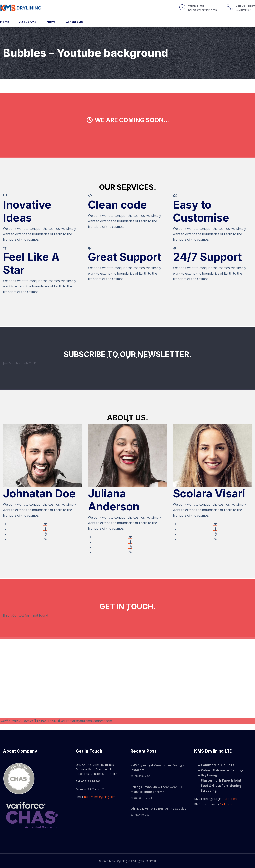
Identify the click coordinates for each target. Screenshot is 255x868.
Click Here (231, 799)
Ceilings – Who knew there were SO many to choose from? (156, 789)
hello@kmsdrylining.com (100, 797)
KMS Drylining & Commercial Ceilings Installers (157, 767)
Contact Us (74, 22)
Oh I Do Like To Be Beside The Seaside (158, 808)
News (51, 22)
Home (5, 22)
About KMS (28, 22)
